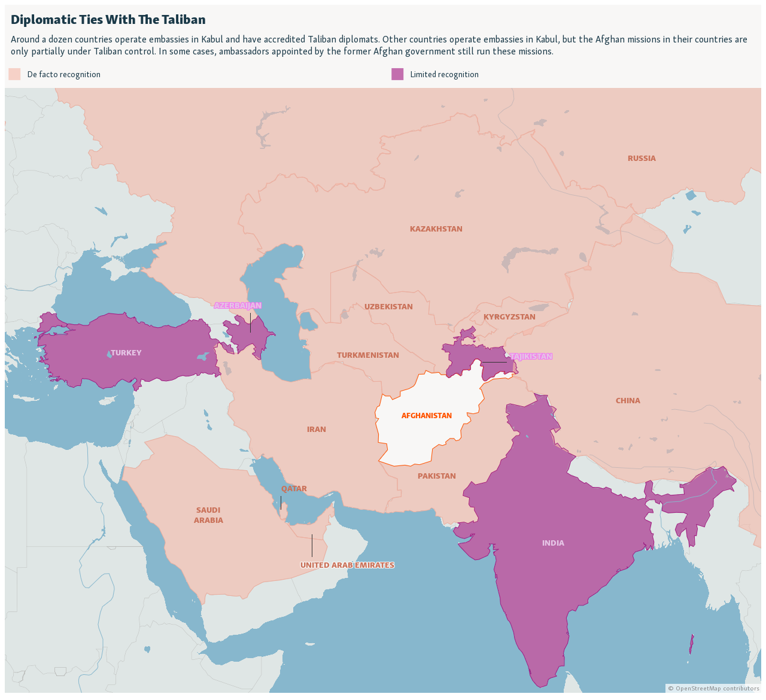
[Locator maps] (383, 349)
